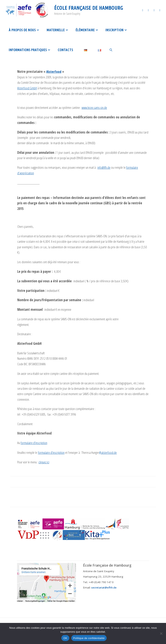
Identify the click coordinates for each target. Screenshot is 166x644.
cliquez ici (44, 461)
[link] (111, 50)
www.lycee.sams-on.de (94, 107)
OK (65, 638)
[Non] (161, 633)
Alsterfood (54, 72)
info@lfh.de (104, 167)
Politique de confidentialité (89, 638)
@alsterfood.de (108, 452)
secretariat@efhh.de (104, 586)
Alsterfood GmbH (27, 88)
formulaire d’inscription (34, 442)
